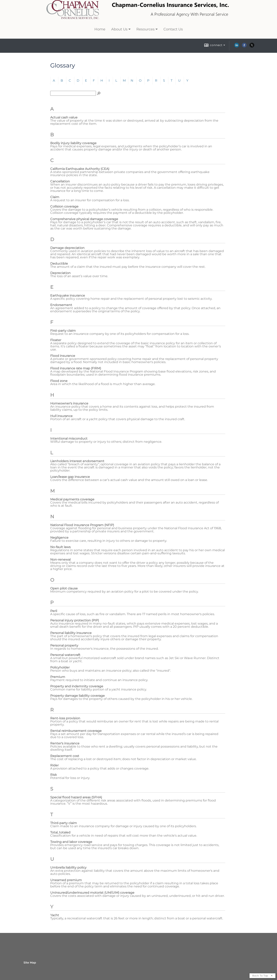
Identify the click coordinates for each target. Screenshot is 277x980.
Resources (145, 29)
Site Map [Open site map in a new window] (30, 963)
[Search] (99, 93)
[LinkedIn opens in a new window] (237, 46)
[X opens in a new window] (252, 46)
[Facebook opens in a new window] (244, 46)
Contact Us (173, 29)
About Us (119, 29)
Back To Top (262, 976)
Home (100, 29)
